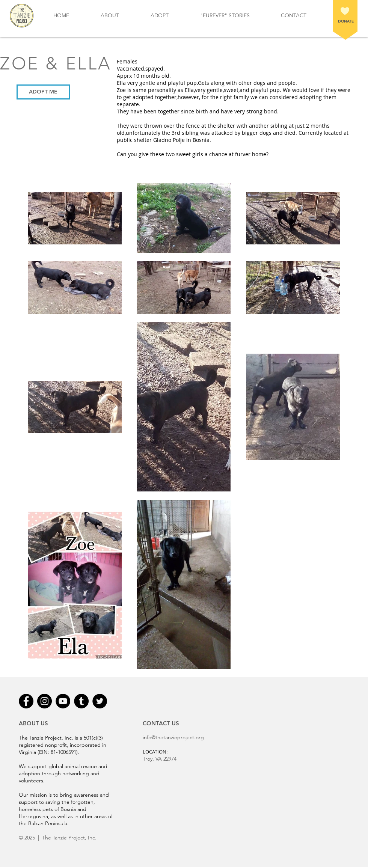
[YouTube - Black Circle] (63, 701)
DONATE (346, 21)
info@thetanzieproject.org (173, 737)
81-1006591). (65, 752)
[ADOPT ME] (43, 92)
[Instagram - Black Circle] (44, 701)
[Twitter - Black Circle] (100, 701)
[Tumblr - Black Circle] (81, 701)
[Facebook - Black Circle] (26, 701)
